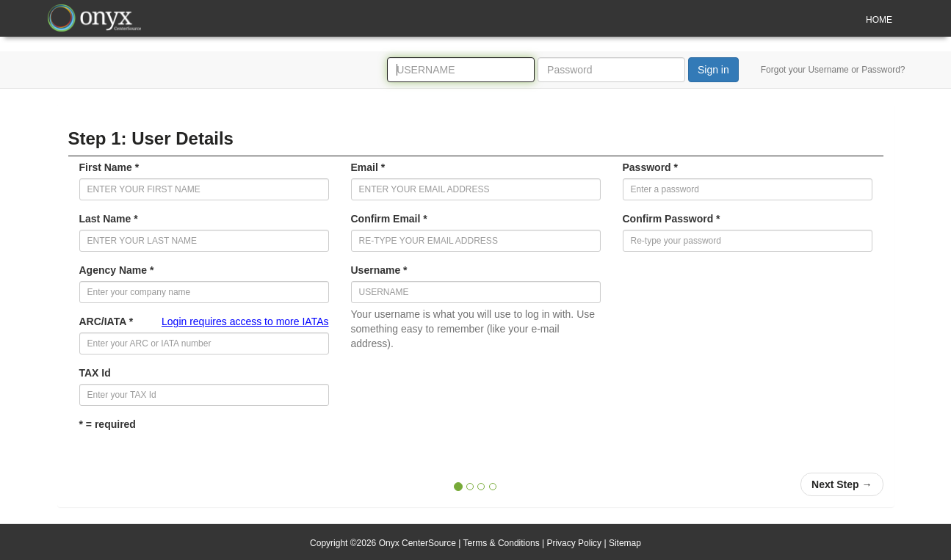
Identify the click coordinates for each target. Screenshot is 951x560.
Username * (379, 270)
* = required (108, 424)
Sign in (713, 70)
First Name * (109, 167)
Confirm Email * (389, 219)
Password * (650, 167)
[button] (842, 484)
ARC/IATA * (204, 321)
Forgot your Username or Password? (833, 70)
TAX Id (95, 373)
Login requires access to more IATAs (245, 321)
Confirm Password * (672, 219)
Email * (368, 167)
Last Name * (109, 219)
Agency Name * (117, 270)
